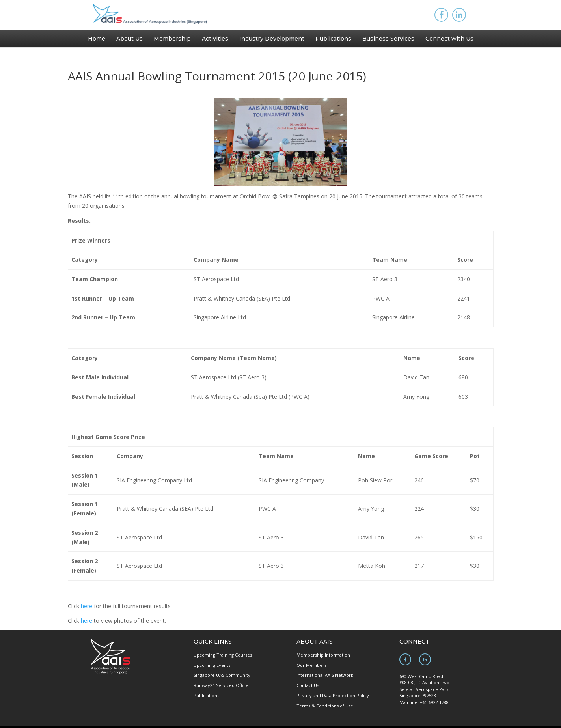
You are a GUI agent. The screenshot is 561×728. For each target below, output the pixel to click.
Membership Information (323, 655)
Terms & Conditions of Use (325, 706)
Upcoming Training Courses (223, 655)
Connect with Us (449, 39)
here (87, 606)
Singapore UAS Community (222, 675)
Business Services (388, 39)
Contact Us (308, 685)
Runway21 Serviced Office (221, 685)
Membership (172, 39)
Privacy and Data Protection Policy (333, 695)
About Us (130, 39)
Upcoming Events (212, 665)
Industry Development (272, 39)
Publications (333, 39)
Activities (215, 39)
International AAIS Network (325, 675)
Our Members (311, 665)
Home (97, 39)
